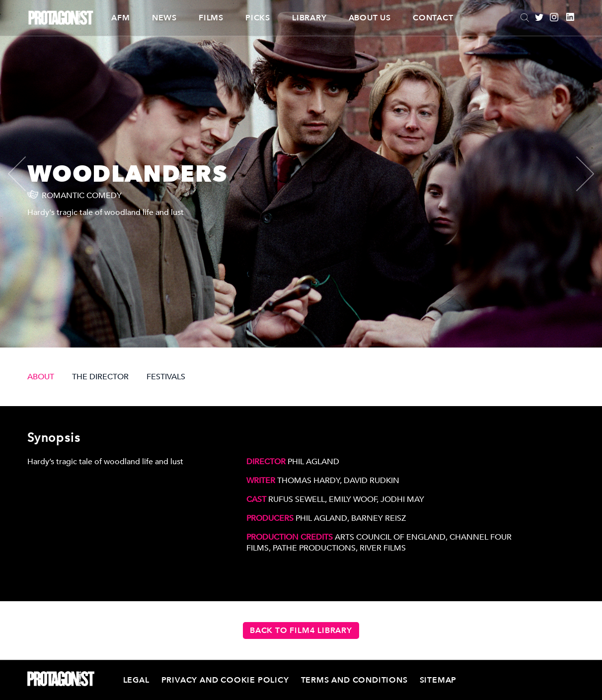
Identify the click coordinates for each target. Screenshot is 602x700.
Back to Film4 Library (301, 630)
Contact (433, 18)
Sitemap (438, 680)
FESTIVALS (166, 377)
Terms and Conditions (354, 680)
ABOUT (41, 377)
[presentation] (25, 174)
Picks (258, 18)
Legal (136, 680)
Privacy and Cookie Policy (225, 680)
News (164, 18)
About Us (370, 18)
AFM (120, 18)
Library (309, 18)
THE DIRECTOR (100, 377)
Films (211, 18)
